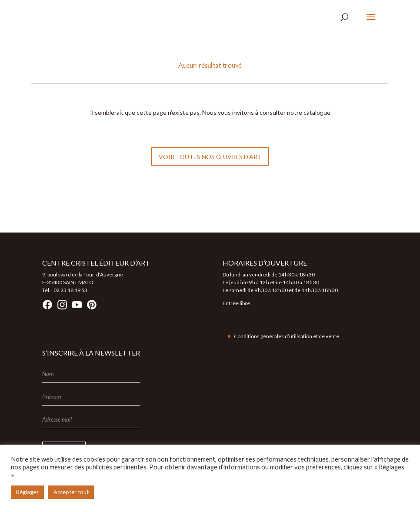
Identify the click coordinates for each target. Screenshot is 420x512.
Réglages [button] (27, 492)
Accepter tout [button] (71, 492)
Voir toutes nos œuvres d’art (210, 157)
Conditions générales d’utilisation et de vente (287, 336)
